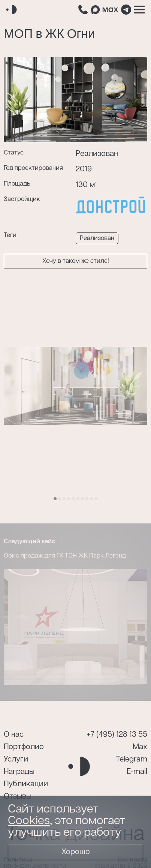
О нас (14, 735)
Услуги (16, 759)
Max (140, 747)
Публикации (26, 784)
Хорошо (76, 852)
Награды (19, 772)
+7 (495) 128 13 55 (117, 735)
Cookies (29, 821)
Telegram (132, 759)
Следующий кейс (29, 542)
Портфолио (24, 747)
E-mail (137, 772)
